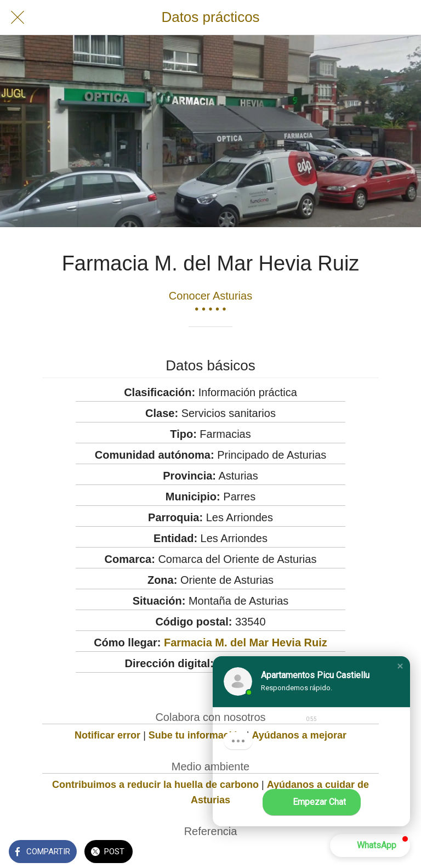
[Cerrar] (18, 18)
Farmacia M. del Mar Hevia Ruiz (246, 642)
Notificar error (107, 735)
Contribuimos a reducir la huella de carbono (155, 785)
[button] (400, 666)
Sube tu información (196, 735)
